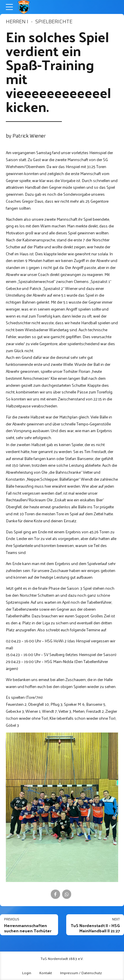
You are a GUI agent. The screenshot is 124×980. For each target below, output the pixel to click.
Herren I (17, 22)
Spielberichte (54, 22)
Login (27, 973)
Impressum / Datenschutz (81, 973)
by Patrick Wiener (26, 136)
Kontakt (46, 973)
